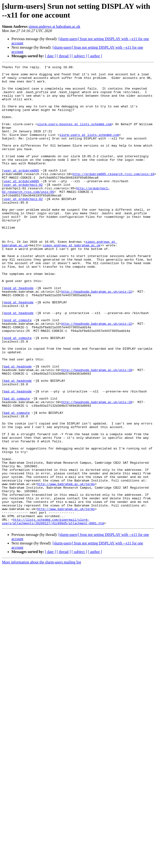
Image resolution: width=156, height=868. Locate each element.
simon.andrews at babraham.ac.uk (54, 26)
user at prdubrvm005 (21, 192)
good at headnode (19, 333)
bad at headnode (18, 427)
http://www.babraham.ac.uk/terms (66, 568)
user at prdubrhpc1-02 (23, 209)
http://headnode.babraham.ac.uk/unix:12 (97, 337)
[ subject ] (79, 56)
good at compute (18, 371)
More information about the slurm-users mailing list (41, 654)
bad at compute (17, 465)
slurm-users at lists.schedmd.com (89, 149)
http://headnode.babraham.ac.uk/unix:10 (97, 431)
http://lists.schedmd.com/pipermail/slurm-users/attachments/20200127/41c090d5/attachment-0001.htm (53, 613)
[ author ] (95, 56)
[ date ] (50, 56)
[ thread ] (64, 56)
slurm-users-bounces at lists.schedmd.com (74, 136)
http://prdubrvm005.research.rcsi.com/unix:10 (113, 196)
